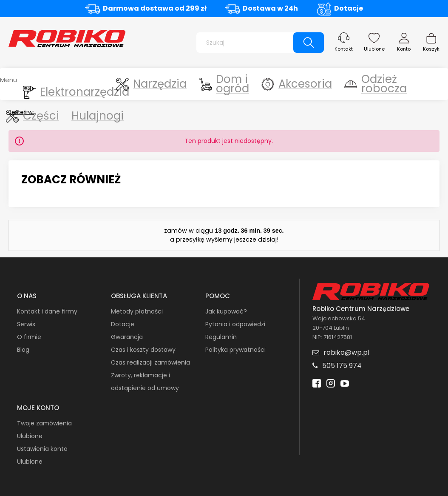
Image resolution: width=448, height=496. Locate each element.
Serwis (26, 324)
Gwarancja (127, 337)
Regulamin (221, 337)
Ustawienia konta (42, 449)
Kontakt (344, 49)
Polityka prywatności (235, 350)
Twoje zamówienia (44, 423)
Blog (23, 350)
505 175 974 (342, 366)
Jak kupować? (226, 311)
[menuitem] (50, 84)
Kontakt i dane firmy (47, 311)
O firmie (29, 337)
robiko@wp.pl (346, 352)
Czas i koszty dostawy (143, 350)
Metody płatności (137, 311)
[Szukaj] (309, 43)
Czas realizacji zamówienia (150, 362)
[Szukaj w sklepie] (247, 43)
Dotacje (349, 8)
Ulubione (374, 49)
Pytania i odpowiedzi (235, 324)
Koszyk (431, 49)
